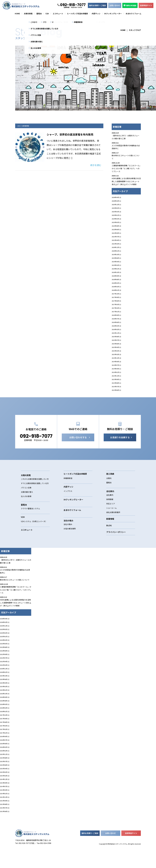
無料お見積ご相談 (97, 5)
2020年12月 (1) (116, 247)
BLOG (109, 538)
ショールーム (111, 520)
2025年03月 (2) (116, 212)
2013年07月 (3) (116, 387)
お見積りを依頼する (120, 450)
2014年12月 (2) (116, 358)
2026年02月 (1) (116, 201)
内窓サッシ (96, 14)
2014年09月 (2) (116, 362)
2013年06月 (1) (116, 390)
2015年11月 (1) (116, 333)
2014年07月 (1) (116, 365)
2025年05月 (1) (116, 208)
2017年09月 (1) (116, 297)
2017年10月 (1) (116, 294)
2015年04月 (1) (116, 347)
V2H (47, 14)
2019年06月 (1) (116, 258)
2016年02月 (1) (116, 329)
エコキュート (58, 14)
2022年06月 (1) (116, 229)
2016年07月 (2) (116, 319)
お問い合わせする (78, 450)
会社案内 (110, 507)
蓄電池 (39, 14)
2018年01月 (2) (116, 290)
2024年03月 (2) (116, 219)
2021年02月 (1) (116, 244)
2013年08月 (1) (116, 383)
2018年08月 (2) (116, 279)
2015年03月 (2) (116, 351)
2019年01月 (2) (116, 269)
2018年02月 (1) (116, 287)
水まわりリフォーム (133, 14)
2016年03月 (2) (116, 326)
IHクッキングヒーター (113, 14)
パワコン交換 (26, 500)
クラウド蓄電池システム (30, 521)
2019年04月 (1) (116, 262)
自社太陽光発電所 (113, 525)
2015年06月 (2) (116, 344)
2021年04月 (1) (116, 240)
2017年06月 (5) (116, 301)
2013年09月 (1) (116, 379)
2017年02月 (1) (116, 308)
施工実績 (110, 486)
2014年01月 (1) (116, 372)
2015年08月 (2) (116, 337)
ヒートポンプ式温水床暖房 (77, 14)
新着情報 (110, 531)
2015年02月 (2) (116, 354)
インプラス (68, 504)
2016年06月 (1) (116, 322)
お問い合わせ (115, 5)
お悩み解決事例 (70, 541)
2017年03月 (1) (116, 304)
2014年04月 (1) (116, 369)
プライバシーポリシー (116, 544)
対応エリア (111, 516)
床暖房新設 (68, 491)
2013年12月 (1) (116, 376)
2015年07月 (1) (116, 340)
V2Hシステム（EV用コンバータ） (34, 534)
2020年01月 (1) (116, 251)
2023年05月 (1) (116, 222)
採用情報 (110, 512)
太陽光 (109, 491)
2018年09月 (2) (116, 276)
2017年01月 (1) (116, 312)
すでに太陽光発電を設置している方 (35, 496)
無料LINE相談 (130, 5)
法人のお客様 (26, 509)
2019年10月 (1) (116, 254)
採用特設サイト (146, 5)
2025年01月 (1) (116, 215)
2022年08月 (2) (116, 226)
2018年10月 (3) (116, 272)
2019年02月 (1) (116, 265)
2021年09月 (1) (116, 233)
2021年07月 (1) (116, 237)
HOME (17, 14)
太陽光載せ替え (27, 504)
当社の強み (68, 537)
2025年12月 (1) (116, 204)
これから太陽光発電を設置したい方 (35, 491)
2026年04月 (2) (116, 197)
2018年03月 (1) (116, 283)
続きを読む (96, 165)
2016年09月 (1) (116, 315)
